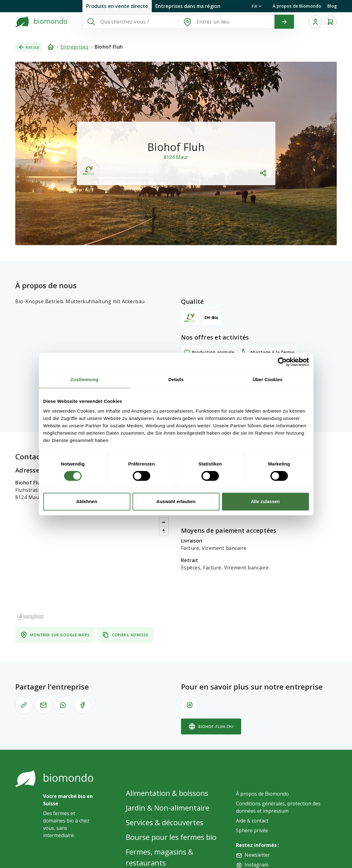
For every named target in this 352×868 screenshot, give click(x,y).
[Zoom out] (164, 503)
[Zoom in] (164, 494)
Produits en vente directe (117, 6)
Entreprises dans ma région (188, 6)
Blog (332, 6)
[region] (93, 544)
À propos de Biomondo (297, 6)
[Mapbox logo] (31, 597)
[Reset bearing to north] (164, 511)
